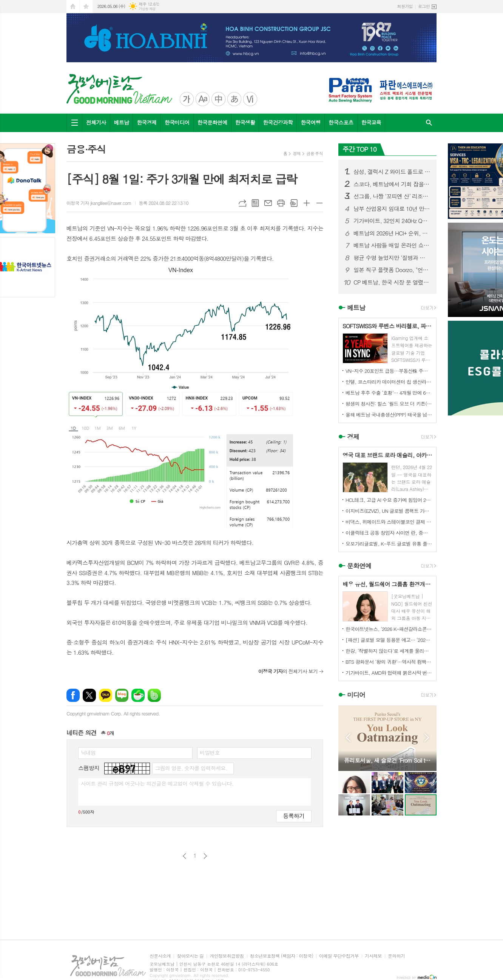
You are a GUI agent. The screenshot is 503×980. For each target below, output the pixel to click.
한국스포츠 (341, 122)
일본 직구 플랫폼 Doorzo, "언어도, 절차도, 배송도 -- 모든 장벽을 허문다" (392, 270)
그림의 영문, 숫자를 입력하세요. (191, 768)
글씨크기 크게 (307, 203)
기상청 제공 (147, 9)
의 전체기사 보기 (288, 671)
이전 (184, 856)
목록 (255, 203)
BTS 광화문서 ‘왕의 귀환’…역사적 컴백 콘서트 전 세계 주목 (389, 662)
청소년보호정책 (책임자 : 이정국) (282, 956)
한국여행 (311, 122)
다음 (205, 856)
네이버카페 (138, 695)
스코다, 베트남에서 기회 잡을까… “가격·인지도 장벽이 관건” (392, 184)
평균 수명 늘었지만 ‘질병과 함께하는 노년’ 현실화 (392, 258)
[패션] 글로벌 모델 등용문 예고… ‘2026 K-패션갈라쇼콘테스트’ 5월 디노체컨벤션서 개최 (389, 640)
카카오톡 (106, 695)
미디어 (356, 695)
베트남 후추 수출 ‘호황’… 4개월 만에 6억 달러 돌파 (389, 393)
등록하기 (294, 816)
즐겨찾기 (86, 7)
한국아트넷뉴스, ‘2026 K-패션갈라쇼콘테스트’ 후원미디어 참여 (389, 629)
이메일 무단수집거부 (339, 956)
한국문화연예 (212, 122)
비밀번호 (210, 752)
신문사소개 (160, 956)
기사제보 (373, 956)
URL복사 (242, 203)
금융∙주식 (315, 153)
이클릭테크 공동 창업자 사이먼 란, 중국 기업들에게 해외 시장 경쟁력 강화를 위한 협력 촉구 (389, 533)
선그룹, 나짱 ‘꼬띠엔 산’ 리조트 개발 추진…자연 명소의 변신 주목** (392, 196)
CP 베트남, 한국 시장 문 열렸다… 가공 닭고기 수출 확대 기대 (392, 282)
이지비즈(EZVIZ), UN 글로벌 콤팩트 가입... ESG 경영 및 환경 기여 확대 (389, 511)
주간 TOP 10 (360, 149)
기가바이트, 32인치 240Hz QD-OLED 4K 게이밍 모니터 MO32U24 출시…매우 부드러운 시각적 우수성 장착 (392, 221)
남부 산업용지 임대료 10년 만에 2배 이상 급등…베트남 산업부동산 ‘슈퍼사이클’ (392, 209)
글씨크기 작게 (319, 203)
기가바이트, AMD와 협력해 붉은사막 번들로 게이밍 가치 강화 (389, 673)
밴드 (154, 695)
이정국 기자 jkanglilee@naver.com (99, 203)
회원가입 (405, 6)
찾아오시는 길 (190, 956)
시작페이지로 (73, 7)
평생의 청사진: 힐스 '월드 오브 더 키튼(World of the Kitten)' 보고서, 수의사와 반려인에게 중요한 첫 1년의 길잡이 (389, 404)
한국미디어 (177, 122)
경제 (297, 153)
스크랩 (294, 203)
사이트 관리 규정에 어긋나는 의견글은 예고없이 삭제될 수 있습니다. (157, 783)
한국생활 (245, 122)
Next (427, 738)
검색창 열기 (429, 123)
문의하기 (396, 956)
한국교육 (371, 122)
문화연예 (359, 566)
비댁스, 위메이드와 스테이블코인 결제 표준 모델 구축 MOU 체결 (389, 522)
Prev (348, 738)
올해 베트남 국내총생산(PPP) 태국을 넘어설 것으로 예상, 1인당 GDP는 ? (389, 415)
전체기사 (96, 122)
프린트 (281, 203)
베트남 (121, 122)
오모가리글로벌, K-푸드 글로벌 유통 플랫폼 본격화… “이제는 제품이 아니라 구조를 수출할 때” (389, 544)
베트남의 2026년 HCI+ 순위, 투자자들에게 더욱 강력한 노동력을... (392, 233)
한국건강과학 (278, 122)
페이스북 (73, 695)
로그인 (424, 6)
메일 (268, 203)
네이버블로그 (122, 695)
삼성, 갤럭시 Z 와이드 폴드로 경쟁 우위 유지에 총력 (392, 172)
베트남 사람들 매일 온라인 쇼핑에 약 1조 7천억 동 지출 (392, 245)
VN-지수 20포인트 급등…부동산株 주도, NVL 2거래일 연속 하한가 (389, 371)
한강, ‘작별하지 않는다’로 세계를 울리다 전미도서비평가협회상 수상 (389, 651)
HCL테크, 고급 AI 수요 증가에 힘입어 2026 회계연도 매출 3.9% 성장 (389, 500)
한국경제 (147, 122)
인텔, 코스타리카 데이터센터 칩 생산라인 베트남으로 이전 (389, 382)
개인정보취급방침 (227, 956)
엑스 (89, 695)
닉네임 (88, 752)
